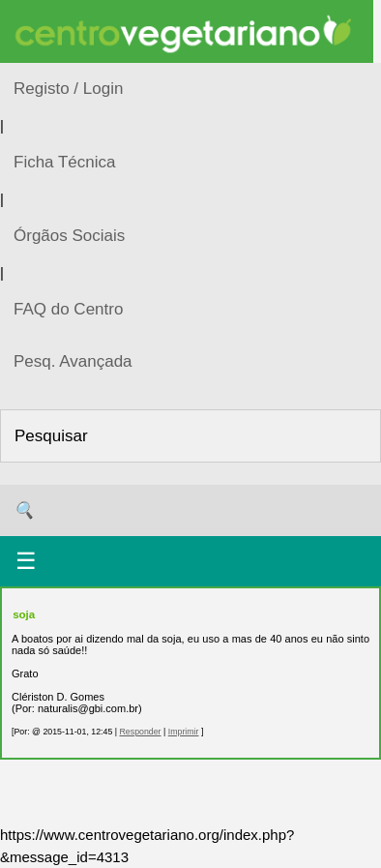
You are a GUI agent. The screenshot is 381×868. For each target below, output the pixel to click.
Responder (140, 732)
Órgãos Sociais (69, 236)
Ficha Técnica (65, 162)
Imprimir (184, 732)
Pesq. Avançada (73, 361)
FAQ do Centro (68, 309)
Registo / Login (68, 89)
